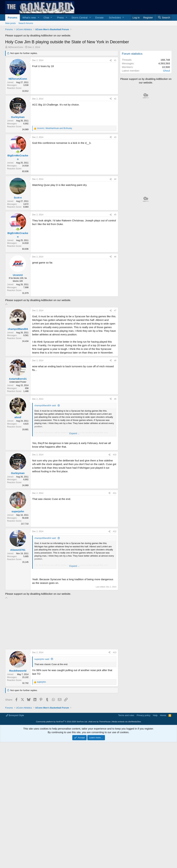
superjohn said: (42, 659)
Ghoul (166, 71)
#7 (115, 311)
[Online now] (18, 75)
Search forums (26, 23)
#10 (115, 455)
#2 (115, 99)
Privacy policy (144, 715)
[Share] (111, 60)
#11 (115, 493)
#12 (115, 531)
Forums (13, 18)
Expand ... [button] (74, 433)
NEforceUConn (16, 47)
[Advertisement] (61, 623)
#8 (115, 361)
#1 (115, 60)
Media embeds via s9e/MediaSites (127, 722)
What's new (29, 18)
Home (163, 715)
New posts (10, 23)
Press (60, 18)
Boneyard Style (15, 715)
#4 (115, 179)
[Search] (164, 18)
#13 (115, 652)
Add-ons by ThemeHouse (100, 722)
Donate (99, 18)
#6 (115, 257)
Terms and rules (126, 715)
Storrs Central (80, 18)
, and (54, 128)
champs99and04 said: (45, 405)
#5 (115, 215)
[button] (39, 18)
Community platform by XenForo (62, 722)
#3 (115, 137)
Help (155, 715)
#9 (115, 399)
